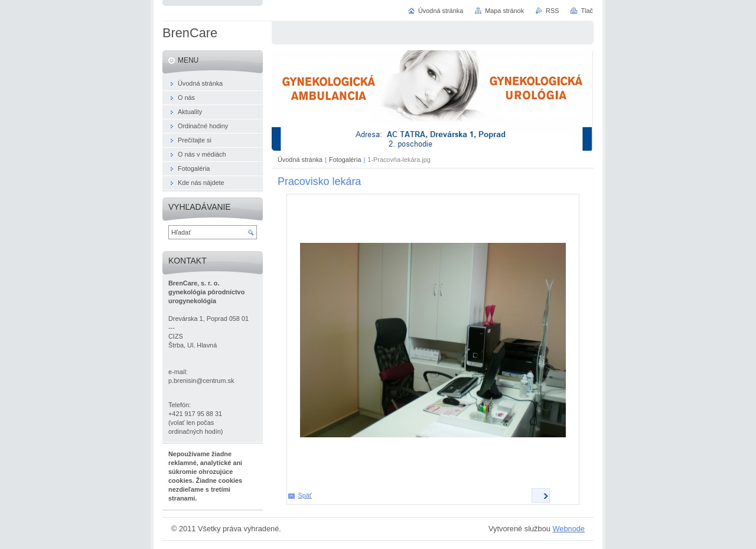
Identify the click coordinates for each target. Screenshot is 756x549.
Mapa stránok (504, 11)
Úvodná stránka (300, 160)
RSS (552, 11)
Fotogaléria (345, 160)
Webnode (568, 529)
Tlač (587, 11)
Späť (305, 495)
